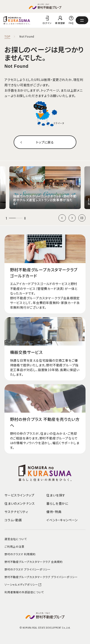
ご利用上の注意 (14, 546)
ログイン (47, 23)
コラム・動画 (13, 520)
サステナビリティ (16, 512)
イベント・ (62, 520)
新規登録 (60, 23)
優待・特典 (54, 512)
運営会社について (16, 539)
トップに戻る (45, 142)
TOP (7, 37)
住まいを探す (56, 495)
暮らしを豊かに (57, 503)
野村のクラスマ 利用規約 (20, 554)
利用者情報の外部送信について (24, 592)
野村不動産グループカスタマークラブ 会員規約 (34, 562)
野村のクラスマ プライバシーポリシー (27, 569)
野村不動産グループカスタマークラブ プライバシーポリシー (41, 577)
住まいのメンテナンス (20, 503)
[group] (45, 188)
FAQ (71, 23)
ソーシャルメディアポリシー (23, 584)
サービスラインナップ (19, 495)
